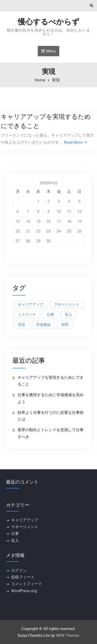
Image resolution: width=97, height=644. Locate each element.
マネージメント (25, 527)
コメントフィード (27, 584)
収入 (15, 541)
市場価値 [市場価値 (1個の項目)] (43, 325)
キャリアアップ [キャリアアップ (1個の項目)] (31, 304)
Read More (73, 142)
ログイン (19, 570)
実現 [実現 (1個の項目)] (21, 325)
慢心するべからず (49, 22)
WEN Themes (68, 635)
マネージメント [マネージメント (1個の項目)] (67, 304)
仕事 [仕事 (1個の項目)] (50, 314)
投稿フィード (23, 577)
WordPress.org (24, 591)
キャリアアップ (25, 520)
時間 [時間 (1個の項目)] (65, 325)
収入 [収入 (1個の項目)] (69, 314)
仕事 (15, 534)
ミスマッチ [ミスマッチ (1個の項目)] (27, 314)
